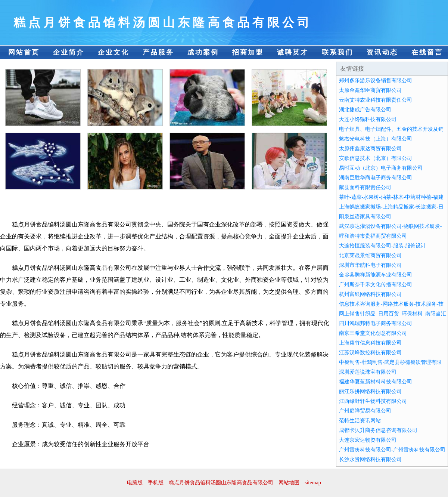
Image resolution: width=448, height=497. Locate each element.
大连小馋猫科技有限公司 (368, 119)
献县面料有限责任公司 (365, 187)
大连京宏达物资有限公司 (368, 440)
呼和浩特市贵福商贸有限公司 (373, 236)
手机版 (156, 483)
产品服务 (158, 52)
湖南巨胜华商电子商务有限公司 (376, 178)
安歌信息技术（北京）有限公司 (376, 158)
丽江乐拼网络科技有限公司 (370, 391)
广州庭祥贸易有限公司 (365, 411)
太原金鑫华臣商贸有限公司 (370, 90)
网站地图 (289, 483)
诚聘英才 (293, 52)
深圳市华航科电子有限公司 (370, 265)
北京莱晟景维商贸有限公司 (370, 255)
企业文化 (113, 52)
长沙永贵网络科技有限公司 (370, 459)
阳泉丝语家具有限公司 (365, 217)
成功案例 (203, 52)
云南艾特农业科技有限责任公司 (376, 100)
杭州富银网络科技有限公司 (370, 294)
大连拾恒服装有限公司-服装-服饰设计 (382, 246)
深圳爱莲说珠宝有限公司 (368, 372)
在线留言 (427, 52)
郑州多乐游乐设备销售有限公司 (376, 81)
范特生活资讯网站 (360, 421)
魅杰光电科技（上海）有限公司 (376, 139)
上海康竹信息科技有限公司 (370, 343)
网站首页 (24, 52)
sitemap (313, 483)
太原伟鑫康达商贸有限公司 (370, 149)
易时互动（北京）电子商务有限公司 (381, 168)
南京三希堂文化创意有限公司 (373, 333)
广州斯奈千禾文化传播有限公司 (376, 285)
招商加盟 (248, 52)
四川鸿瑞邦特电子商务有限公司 (376, 323)
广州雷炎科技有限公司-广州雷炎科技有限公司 (392, 450)
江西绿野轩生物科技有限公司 (373, 401)
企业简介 (69, 52)
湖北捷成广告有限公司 (365, 110)
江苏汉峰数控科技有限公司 (370, 353)
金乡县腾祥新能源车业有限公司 (376, 275)
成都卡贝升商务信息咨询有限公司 (378, 430)
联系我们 (337, 52)
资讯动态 (382, 52)
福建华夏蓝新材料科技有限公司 (376, 382)
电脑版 (135, 483)
